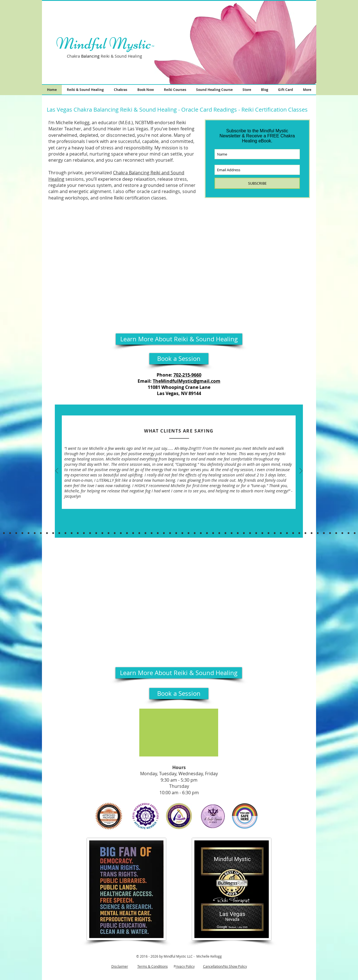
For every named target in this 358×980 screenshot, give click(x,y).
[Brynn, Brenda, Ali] (139, 533)
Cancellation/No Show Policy (225, 966)
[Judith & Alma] (41, 533)
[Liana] (207, 533)
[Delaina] (342, 533)
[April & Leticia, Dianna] (330, 533)
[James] (109, 533)
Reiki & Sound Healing (120, 56)
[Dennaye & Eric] (324, 533)
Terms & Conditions (153, 966)
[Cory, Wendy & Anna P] (47, 533)
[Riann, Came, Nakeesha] (312, 533)
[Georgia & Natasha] (225, 533)
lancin (92, 56)
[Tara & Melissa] (232, 533)
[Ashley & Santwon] (182, 533)
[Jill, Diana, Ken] (244, 533)
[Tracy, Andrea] (318, 533)
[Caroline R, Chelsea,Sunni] (102, 533)
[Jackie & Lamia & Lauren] (84, 533)
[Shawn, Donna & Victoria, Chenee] (348, 533)
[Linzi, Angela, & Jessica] (145, 533)
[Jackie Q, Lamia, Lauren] (78, 533)
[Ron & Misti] (195, 533)
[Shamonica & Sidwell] (10, 533)
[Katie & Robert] (250, 533)
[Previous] (57, 471)
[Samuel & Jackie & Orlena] (152, 533)
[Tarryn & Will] (96, 533)
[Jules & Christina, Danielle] (133, 533)
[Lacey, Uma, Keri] (72, 533)
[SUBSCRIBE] (257, 183)
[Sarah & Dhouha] (189, 533)
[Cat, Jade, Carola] (355, 533)
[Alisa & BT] (213, 533)
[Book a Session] (179, 359)
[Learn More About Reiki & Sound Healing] (179, 339)
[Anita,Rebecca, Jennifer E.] (256, 533)
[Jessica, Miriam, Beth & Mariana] (16, 533)
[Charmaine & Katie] (29, 533)
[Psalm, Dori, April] (201, 533)
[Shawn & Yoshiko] (262, 533)
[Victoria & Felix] (170, 533)
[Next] (301, 471)
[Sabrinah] (158, 533)
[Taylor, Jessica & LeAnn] (176, 533)
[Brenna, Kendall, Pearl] (59, 533)
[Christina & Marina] (35, 533)
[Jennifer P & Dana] (22, 533)
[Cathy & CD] (164, 533)
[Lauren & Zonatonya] (275, 533)
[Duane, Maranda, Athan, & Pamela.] (53, 533)
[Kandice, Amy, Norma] (336, 533)
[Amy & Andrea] (268, 533)
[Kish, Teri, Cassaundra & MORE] (4, 533)
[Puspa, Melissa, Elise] (293, 533)
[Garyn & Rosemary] (90, 533)
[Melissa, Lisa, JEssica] (299, 533)
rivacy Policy (185, 966)
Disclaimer (120, 966)
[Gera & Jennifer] (127, 533)
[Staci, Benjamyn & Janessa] (305, 533)
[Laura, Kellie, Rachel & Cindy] (121, 533)
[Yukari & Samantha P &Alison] (65, 533)
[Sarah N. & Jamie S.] (238, 533)
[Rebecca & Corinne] (115, 533)
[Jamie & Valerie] (219, 533)
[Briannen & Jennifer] (281, 533)
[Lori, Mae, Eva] (287, 533)
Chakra (75, 56)
